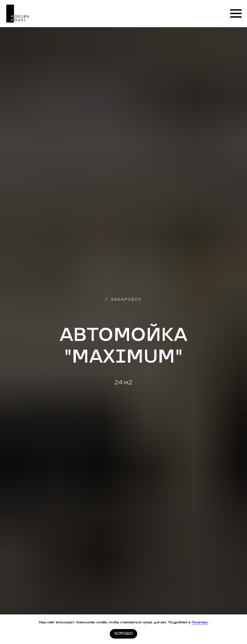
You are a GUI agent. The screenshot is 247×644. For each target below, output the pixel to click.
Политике (200, 622)
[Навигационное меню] (236, 14)
